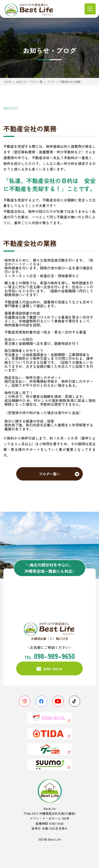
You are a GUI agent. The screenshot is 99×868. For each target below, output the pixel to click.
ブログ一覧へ (49, 474)
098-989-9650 (54, 656)
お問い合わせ (53, 669)
